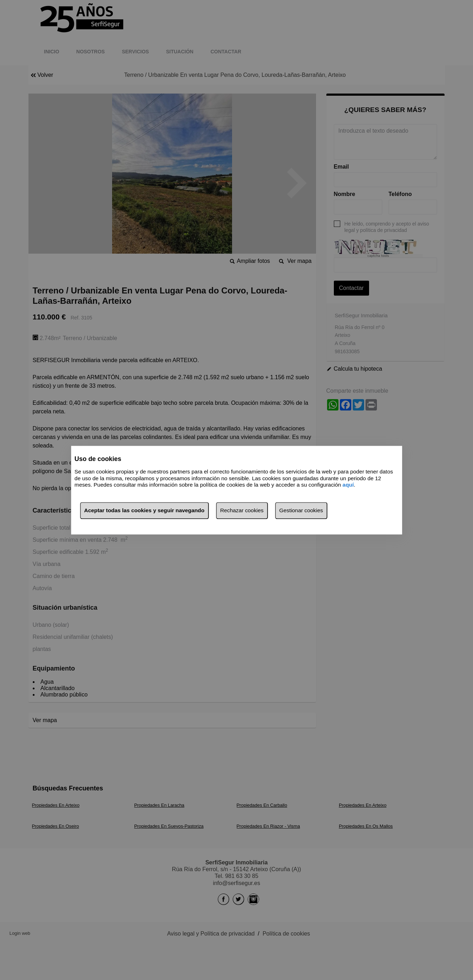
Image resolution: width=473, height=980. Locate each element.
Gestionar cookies (301, 510)
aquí (348, 485)
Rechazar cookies (242, 510)
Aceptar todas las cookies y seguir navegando (144, 510)
